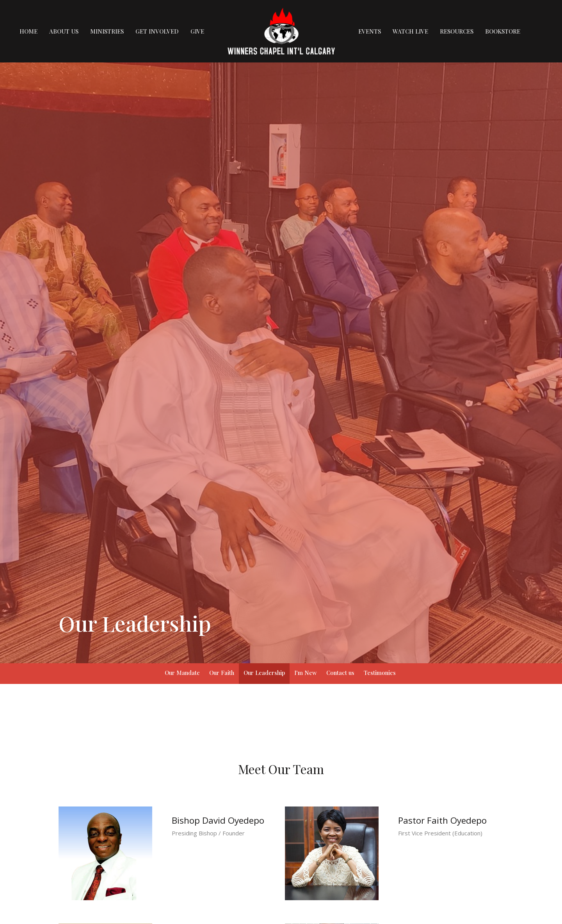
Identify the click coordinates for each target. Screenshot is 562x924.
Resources (457, 31)
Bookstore (503, 31)
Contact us (340, 673)
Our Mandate (182, 673)
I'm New (306, 673)
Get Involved (157, 31)
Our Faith (222, 673)
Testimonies (380, 673)
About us (64, 31)
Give (197, 31)
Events (370, 31)
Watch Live (410, 31)
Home (28, 31)
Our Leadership (264, 673)
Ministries (107, 31)
